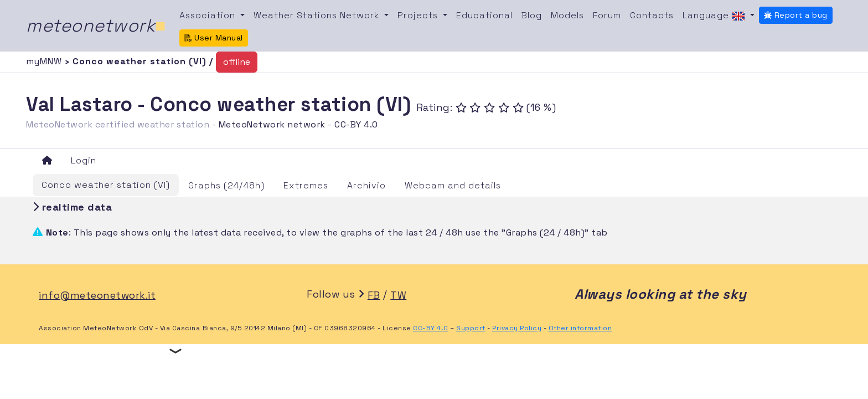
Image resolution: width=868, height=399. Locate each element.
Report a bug (796, 15)
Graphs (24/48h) (226, 185)
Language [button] (715, 16)
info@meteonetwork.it (97, 295)
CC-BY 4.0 (356, 124)
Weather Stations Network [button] (318, 15)
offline (237, 62)
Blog (532, 15)
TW (398, 295)
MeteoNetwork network (272, 124)
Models (567, 15)
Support (471, 328)
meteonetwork (96, 25)
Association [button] (209, 15)
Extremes (306, 185)
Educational (484, 15)
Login (84, 160)
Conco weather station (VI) (106, 185)
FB (374, 295)
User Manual (214, 38)
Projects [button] (419, 15)
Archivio (366, 185)
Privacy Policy (517, 328)
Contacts (652, 15)
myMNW (45, 61)
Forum (607, 15)
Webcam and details (453, 185)
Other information (580, 328)
